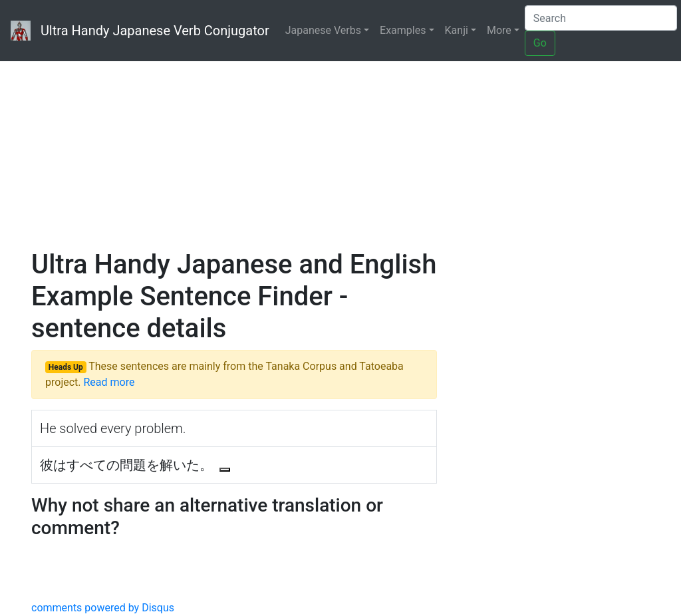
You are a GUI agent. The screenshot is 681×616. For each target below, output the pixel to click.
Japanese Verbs (323, 30)
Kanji (457, 30)
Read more (109, 382)
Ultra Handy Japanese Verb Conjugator (140, 31)
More (499, 30)
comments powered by (103, 608)
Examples (403, 30)
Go (540, 43)
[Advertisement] (340, 140)
